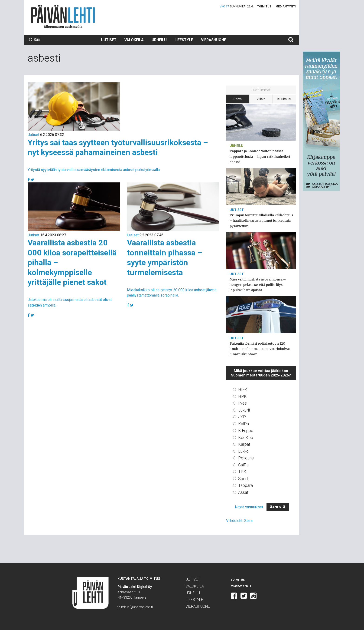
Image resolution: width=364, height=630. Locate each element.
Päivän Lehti (63, 17)
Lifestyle (184, 40)
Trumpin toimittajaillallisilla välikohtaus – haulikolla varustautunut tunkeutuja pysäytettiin (261, 221)
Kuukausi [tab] (284, 99)
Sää (34, 40)
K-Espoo (246, 430)
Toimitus (264, 7)
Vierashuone (214, 40)
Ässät (243, 492)
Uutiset (109, 40)
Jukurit (244, 410)
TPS (242, 472)
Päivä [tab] (238, 99)
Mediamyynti (286, 7)
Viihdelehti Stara (239, 521)
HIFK (243, 389)
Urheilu (159, 40)
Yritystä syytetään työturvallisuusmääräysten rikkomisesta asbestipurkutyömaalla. (94, 170)
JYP (242, 417)
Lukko (243, 451)
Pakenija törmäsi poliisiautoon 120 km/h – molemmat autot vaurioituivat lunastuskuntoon (260, 349)
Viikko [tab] (261, 99)
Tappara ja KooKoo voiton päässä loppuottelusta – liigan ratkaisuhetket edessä (260, 156)
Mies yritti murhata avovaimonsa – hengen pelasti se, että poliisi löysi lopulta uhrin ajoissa (258, 285)
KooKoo (246, 437)
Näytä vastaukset (249, 507)
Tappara (245, 485)
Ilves (242, 403)
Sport (243, 479)
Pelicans (246, 458)
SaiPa (243, 465)
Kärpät (244, 444)
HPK (242, 396)
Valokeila (134, 40)
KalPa (244, 424)
